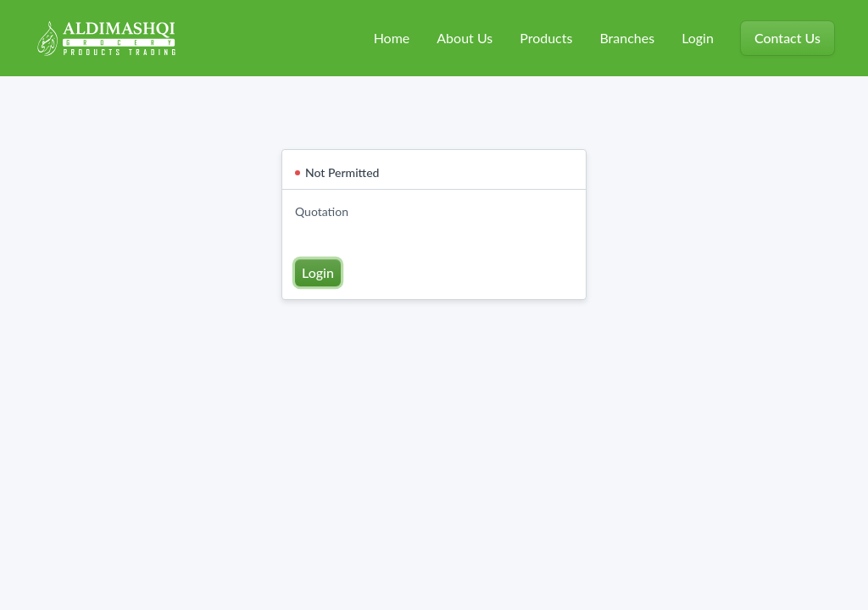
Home (392, 38)
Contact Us (787, 38)
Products (546, 38)
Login (698, 38)
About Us (465, 38)
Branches (627, 38)
